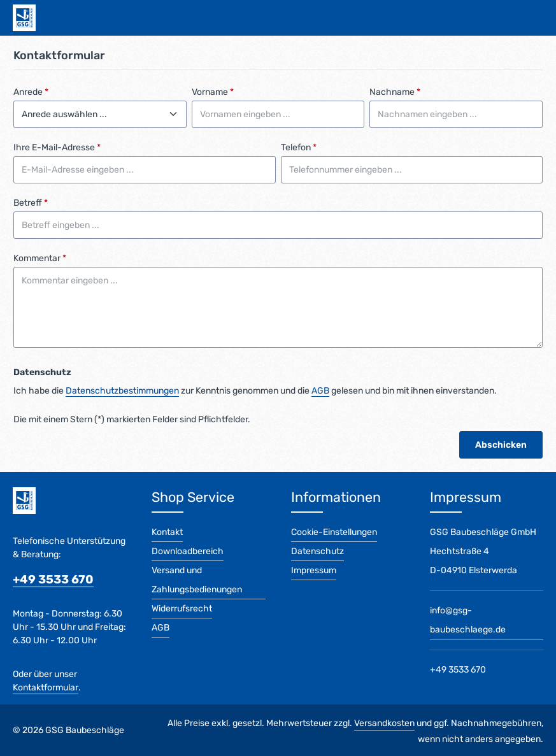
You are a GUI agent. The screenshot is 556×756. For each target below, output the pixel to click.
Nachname (395, 92)
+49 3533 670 (53, 580)
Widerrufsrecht (182, 609)
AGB (320, 391)
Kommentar (40, 258)
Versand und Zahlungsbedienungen (197, 580)
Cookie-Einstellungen (334, 532)
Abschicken (501, 445)
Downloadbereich (188, 551)
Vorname (213, 92)
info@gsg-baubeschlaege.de (468, 620)
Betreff (31, 203)
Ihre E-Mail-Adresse (57, 147)
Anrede (31, 92)
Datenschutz (317, 551)
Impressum (314, 570)
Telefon (299, 147)
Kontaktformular (46, 688)
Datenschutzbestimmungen (122, 391)
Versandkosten (384, 723)
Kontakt (167, 532)
